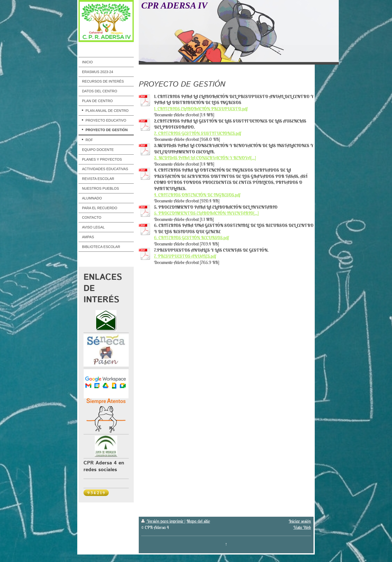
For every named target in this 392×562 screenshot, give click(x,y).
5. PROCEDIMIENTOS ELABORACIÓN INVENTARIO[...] (206, 213)
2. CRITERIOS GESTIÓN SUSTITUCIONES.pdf (197, 133)
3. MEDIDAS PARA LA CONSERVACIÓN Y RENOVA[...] (205, 158)
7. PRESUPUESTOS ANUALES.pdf (185, 256)
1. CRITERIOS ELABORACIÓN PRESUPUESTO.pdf (201, 109)
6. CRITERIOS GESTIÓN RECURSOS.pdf (191, 238)
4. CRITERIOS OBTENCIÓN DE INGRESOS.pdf (197, 195)
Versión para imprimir (163, 521)
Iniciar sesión (300, 521)
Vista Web (302, 527)
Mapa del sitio (198, 521)
